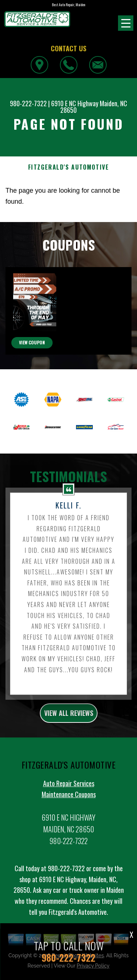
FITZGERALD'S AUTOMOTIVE (69, 167)
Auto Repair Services (69, 815)
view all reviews (69, 744)
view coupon (32, 374)
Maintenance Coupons (69, 826)
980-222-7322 (28, 103)
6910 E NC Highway (75, 103)
